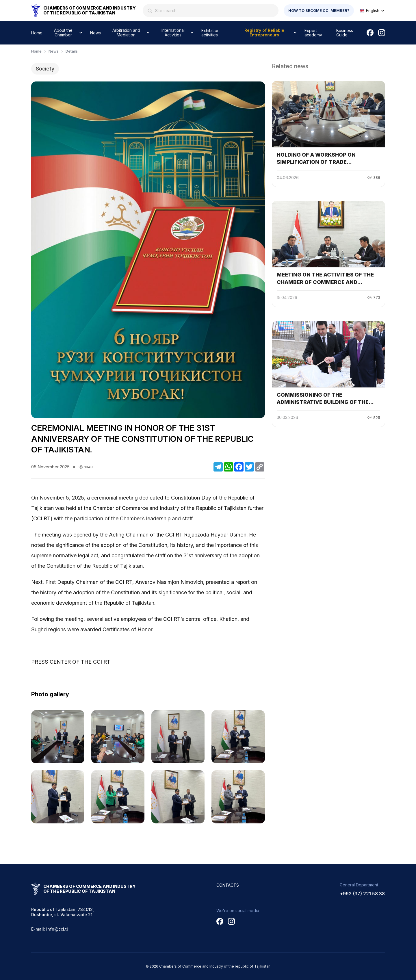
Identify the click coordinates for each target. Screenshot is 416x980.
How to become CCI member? (319, 10)
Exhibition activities (210, 33)
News (95, 33)
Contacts (227, 885)
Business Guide (345, 33)
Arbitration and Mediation (126, 33)
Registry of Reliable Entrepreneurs (264, 33)
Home (37, 33)
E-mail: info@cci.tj (50, 929)
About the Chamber (63, 33)
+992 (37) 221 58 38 (362, 894)
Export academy (313, 33)
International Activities (173, 33)
